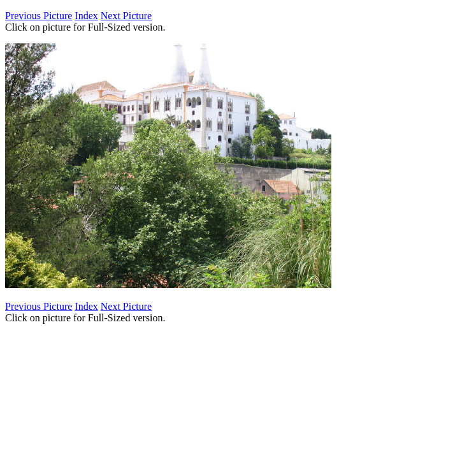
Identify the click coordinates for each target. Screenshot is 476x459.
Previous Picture (39, 16)
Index (86, 16)
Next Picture (126, 16)
